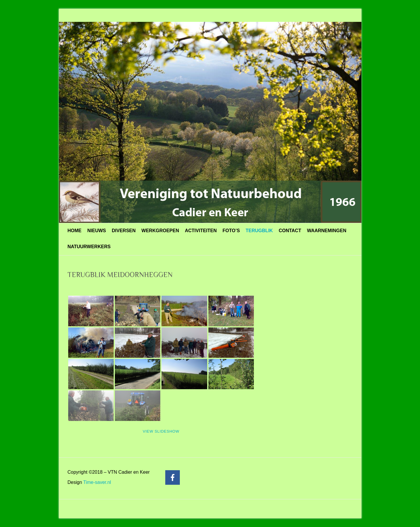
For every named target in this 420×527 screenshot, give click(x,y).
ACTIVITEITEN (201, 231)
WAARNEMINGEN (327, 231)
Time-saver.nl (97, 482)
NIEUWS (97, 231)
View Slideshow (161, 431)
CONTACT (290, 231)
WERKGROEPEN (160, 231)
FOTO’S (231, 231)
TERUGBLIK (259, 231)
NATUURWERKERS (89, 247)
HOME (75, 231)
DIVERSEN (124, 231)
